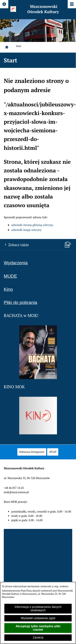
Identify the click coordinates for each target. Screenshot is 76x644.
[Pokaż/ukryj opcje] (4, 4)
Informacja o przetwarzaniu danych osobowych (38, 609)
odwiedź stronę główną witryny (32, 225)
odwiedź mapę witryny (26, 230)
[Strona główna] (7, 47)
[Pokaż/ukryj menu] (72, 4)
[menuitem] (32, 452)
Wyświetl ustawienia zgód (38, 618)
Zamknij (38, 638)
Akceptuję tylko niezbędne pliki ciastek (38, 628)
